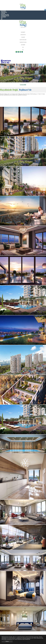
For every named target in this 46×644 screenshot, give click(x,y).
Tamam (7, 641)
